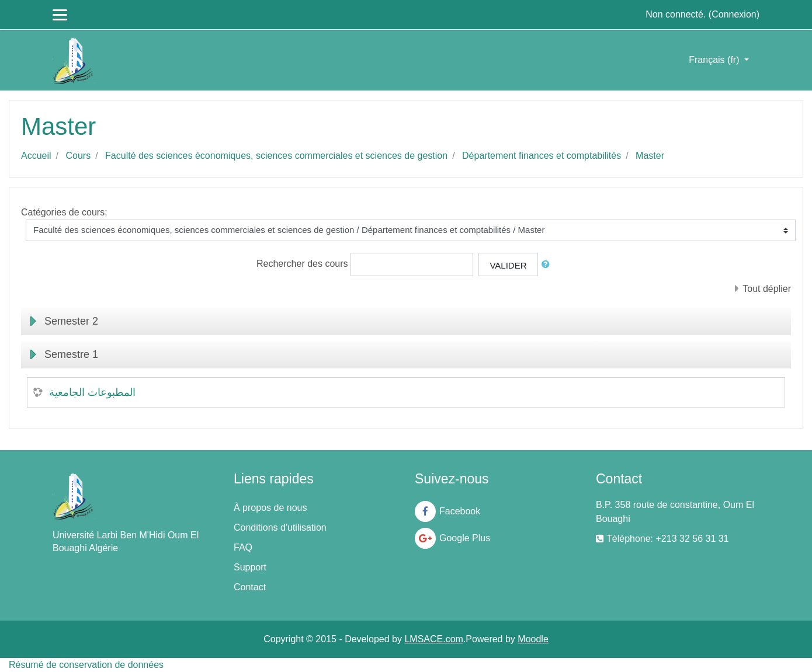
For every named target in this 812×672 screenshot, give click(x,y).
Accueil (36, 156)
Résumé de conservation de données (86, 665)
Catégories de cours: (64, 212)
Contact (250, 587)
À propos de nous (270, 508)
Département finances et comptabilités (542, 156)
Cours (78, 156)
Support (250, 567)
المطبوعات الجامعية (92, 392)
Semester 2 (71, 321)
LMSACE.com (433, 639)
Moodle (533, 639)
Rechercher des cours (302, 264)
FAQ (243, 547)
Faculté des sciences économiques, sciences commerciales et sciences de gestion (276, 156)
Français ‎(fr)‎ (715, 60)
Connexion (734, 14)
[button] (548, 265)
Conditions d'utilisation (280, 527)
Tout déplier (767, 289)
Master (650, 156)
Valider (508, 265)
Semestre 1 (71, 354)
